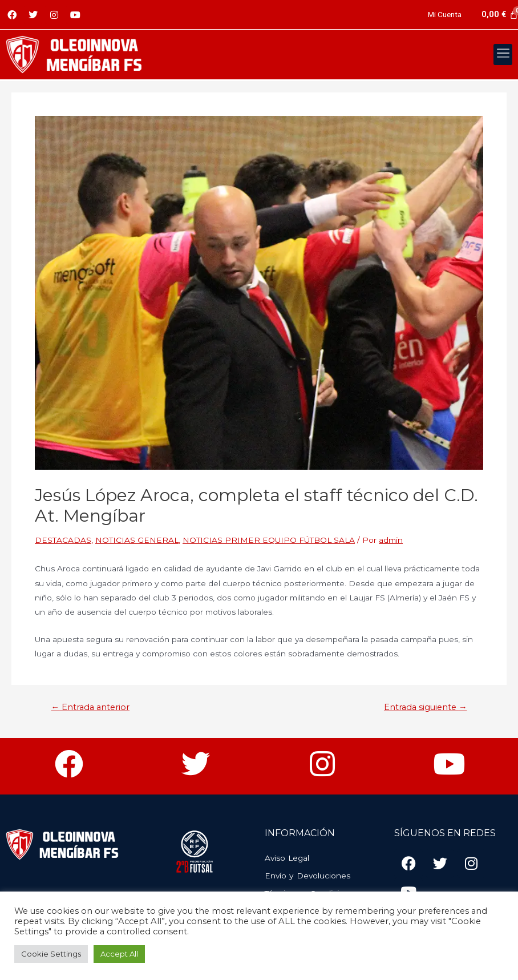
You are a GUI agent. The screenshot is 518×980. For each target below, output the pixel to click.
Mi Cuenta (445, 14)
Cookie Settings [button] (51, 954)
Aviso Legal (287, 858)
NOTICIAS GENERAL (137, 540)
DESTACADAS (63, 540)
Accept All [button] (119, 954)
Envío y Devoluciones (307, 876)
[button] (503, 55)
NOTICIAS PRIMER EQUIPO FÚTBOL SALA (269, 540)
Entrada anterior (90, 707)
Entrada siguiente (426, 707)
